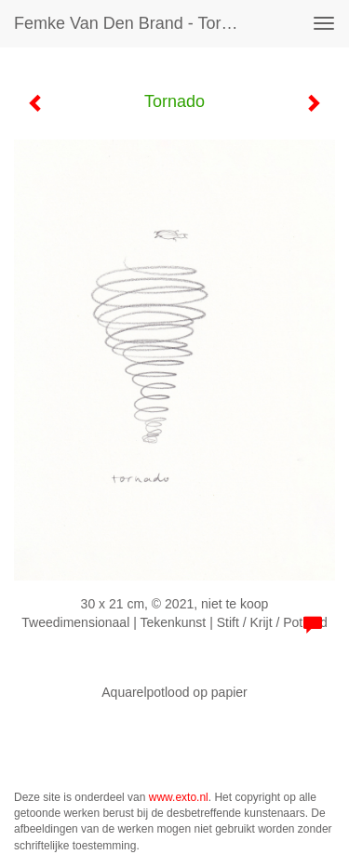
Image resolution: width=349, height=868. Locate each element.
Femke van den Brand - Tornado (134, 23)
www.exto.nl (179, 797)
